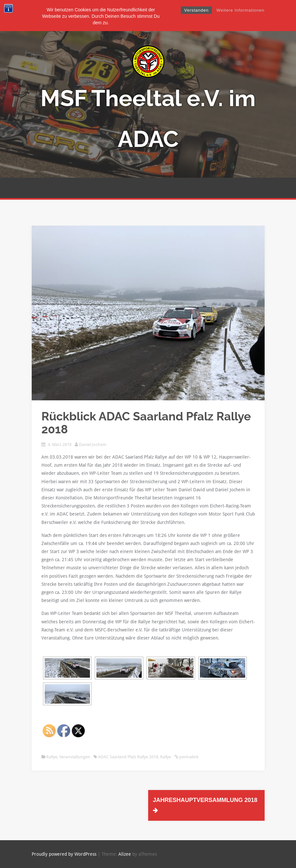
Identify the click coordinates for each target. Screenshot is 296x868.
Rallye (52, 757)
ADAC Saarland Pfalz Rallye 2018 (128, 757)
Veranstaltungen (75, 757)
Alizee (125, 854)
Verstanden (196, 10)
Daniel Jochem (93, 445)
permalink (188, 757)
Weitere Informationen (241, 10)
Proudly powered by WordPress (64, 854)
